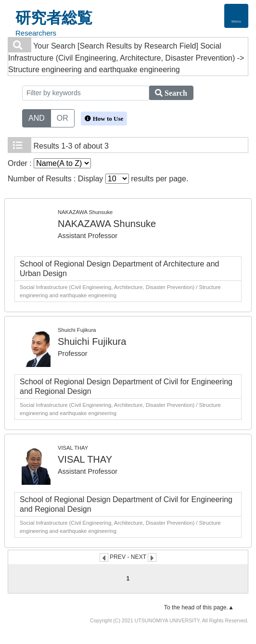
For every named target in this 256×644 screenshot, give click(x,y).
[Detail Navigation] (236, 16)
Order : (49, 163)
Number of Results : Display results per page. (98, 179)
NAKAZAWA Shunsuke (107, 224)
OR (63, 117)
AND (37, 117)
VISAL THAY (85, 459)
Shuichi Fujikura (92, 341)
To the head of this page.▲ (199, 607)
